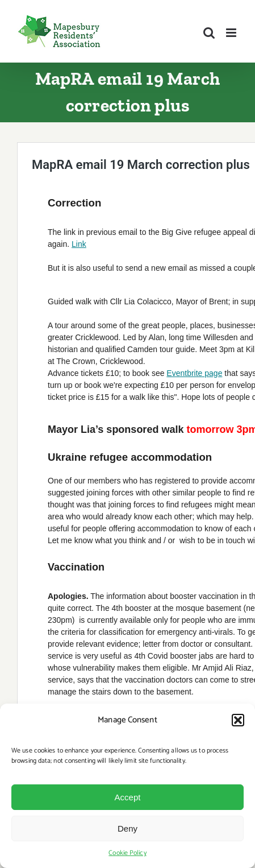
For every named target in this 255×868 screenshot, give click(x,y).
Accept (128, 797)
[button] (238, 720)
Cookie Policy (127, 853)
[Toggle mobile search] (209, 33)
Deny (127, 828)
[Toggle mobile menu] (232, 33)
